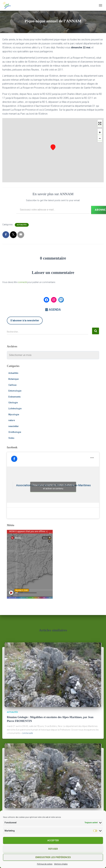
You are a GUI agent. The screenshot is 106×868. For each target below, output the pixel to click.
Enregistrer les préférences (53, 857)
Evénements (15, 397)
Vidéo (11, 438)
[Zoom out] (100, 138)
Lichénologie (15, 409)
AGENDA (53, 310)
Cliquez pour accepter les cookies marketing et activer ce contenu (53, 487)
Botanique (14, 379)
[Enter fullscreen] (100, 123)
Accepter (53, 840)
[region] (53, 150)
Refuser (53, 849)
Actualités (22, 225)
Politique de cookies (45, 864)
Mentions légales (61, 864)
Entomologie (15, 391)
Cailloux (12, 385)
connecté (22, 282)
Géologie (13, 403)
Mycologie (14, 414)
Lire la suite (28, 733)
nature (12, 420)
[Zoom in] (100, 132)
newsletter (14, 426)
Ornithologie (15, 432)
